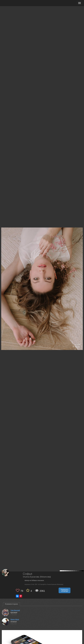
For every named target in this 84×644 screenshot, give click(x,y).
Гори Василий (15, 610)
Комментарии (11, 604)
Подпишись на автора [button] (65, 590)
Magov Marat (15, 619)
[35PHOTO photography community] (11, 3)
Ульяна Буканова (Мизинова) (37, 577)
